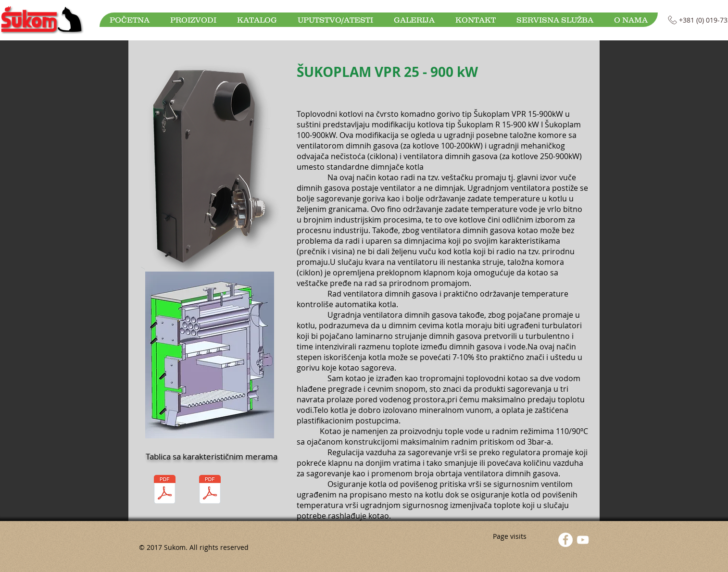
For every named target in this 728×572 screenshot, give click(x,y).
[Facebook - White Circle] (565, 540)
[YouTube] (583, 540)
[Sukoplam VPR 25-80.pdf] (164, 491)
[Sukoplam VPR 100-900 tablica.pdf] (210, 491)
